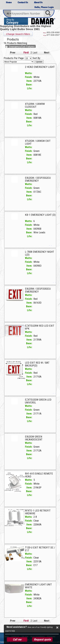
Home (9, 2)
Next (47, 52)
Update (39, 62)
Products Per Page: (18, 58)
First (25, 52)
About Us (38, 2)
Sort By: (22, 60)
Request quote (42, 639)
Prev (13, 52)
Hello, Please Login (44, 7)
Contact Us (23, 2)
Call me (17, 639)
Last (34, 52)
